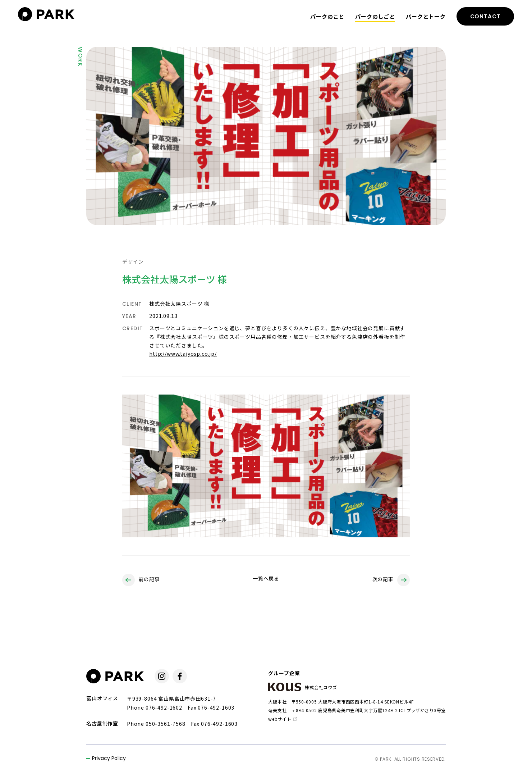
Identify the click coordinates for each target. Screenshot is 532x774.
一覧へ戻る (266, 578)
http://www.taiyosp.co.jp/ (183, 354)
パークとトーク (426, 16)
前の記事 (141, 580)
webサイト (282, 719)
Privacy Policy (109, 759)
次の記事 (391, 580)
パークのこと (327, 16)
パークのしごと (375, 16)
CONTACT (485, 16)
